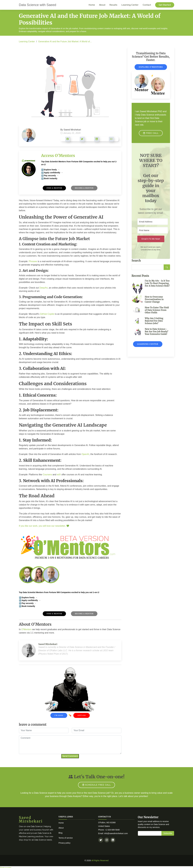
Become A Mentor (84, 190)
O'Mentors (26, 632)
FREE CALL (151, 135)
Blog (61, 833)
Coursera (47, 477)
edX (59, 477)
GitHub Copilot (47, 316)
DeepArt (43, 290)
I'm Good (59, 718)
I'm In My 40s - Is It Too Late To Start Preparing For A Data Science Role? (157, 285)
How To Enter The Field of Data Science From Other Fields (157, 312)
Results (113, 5)
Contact (147, 5)
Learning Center (130, 5)
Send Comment (70, 758)
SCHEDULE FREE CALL (96, 785)
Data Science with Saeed (38, 5)
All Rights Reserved (100, 860)
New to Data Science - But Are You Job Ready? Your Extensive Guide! (157, 334)
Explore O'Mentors (151, 69)
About (102, 5)
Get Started (165, 5)
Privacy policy (65, 843)
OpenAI (85, 457)
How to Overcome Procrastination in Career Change (154, 302)
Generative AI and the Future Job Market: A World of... (65, 42)
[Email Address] (153, 224)
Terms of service (66, 838)
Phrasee (33, 264)
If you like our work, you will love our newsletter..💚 (44, 528)
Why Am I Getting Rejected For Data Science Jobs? (154, 323)
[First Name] (153, 233)
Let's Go (82, 718)
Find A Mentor (54, 190)
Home (92, 5)
